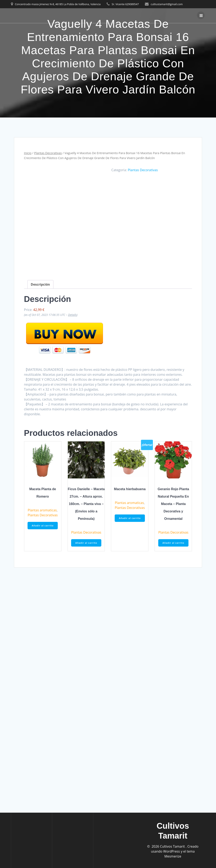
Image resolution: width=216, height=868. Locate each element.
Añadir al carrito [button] (43, 525)
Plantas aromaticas (42, 510)
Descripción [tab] (40, 284)
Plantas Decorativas (48, 153)
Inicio (28, 153)
